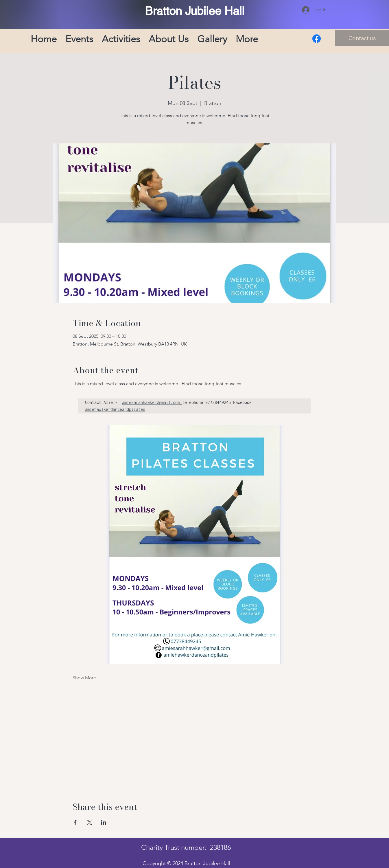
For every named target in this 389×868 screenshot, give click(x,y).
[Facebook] (317, 39)
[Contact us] (362, 38)
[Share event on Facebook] (75, 822)
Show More (84, 678)
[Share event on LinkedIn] (104, 822)
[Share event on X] (90, 822)
